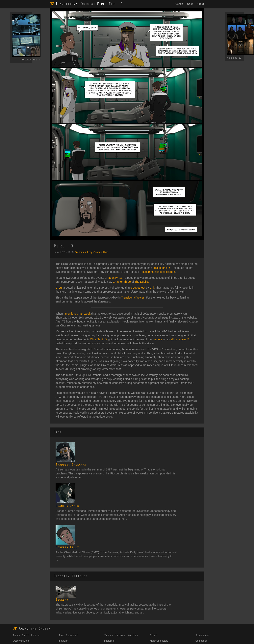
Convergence (66, 580)
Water (107, 580)
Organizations (203, 597)
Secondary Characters (162, 573)
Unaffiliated (156, 618)
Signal (62, 575)
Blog (15, 630)
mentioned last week (78, 314)
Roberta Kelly (88, 486)
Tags (198, 623)
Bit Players (155, 582)
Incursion (63, 568)
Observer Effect (21, 568)
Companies (202, 568)
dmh (34, 640)
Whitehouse (19, 575)
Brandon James (88, 465)
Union (153, 623)
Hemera (157, 339)
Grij (152, 288)
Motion (62, 604)
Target (16, 594)
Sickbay (98, 252)
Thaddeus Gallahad (91, 444)
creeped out (138, 288)
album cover (178, 339)
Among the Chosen (35, 556)
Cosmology (201, 573)
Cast (190, 4)
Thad (105, 252)
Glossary (203, 563)
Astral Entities (157, 594)
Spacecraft (201, 606)
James (82, 252)
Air (106, 585)
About (201, 4)
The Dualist (142, 282)
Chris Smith (97, 339)
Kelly (90, 252)
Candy (23, 630)
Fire (101, 4)
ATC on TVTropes (84, 630)
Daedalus (155, 599)
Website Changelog (60, 630)
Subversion (64, 619)
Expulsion (64, 597)
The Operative (20, 580)
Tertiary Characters (160, 578)
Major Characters (159, 568)
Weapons (200, 611)
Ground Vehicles (204, 582)
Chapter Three (122, 282)
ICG (152, 609)
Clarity (62, 590)
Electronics (201, 578)
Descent (63, 609)
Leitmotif (17, 585)
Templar (154, 613)
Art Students (156, 590)
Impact (62, 614)
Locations (201, 592)
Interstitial (109, 568)
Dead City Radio (26, 563)
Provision (18, 590)
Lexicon (200, 587)
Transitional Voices (74, 4)
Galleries (200, 618)
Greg (59, 288)
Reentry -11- (116, 278)
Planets (199, 601)
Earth (107, 575)
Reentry (63, 585)
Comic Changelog (38, 630)
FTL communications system (157, 272)
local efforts (160, 268)
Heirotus (154, 604)
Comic (180, 4)
